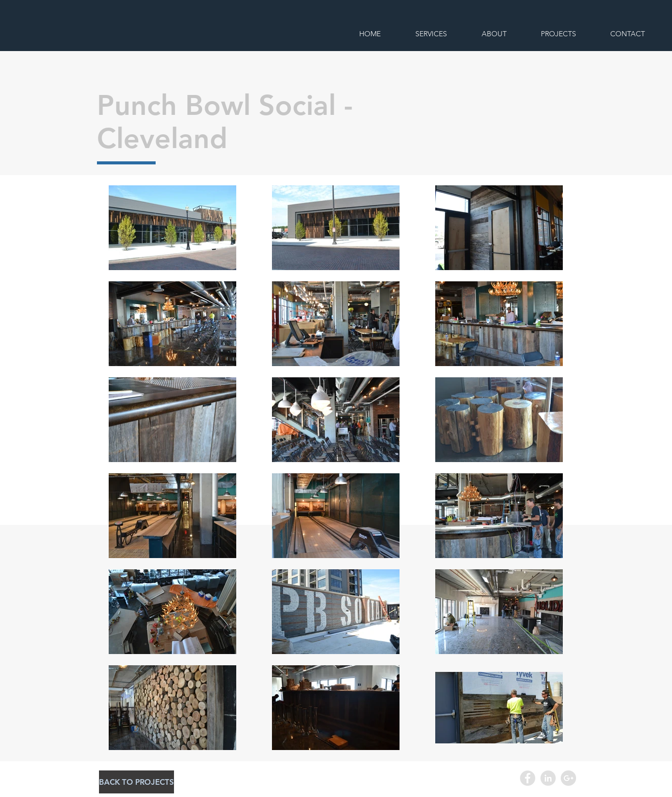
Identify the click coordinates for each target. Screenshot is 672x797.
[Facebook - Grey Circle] (528, 778)
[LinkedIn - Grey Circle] (548, 778)
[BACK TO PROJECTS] (136, 782)
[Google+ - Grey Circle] (568, 778)
